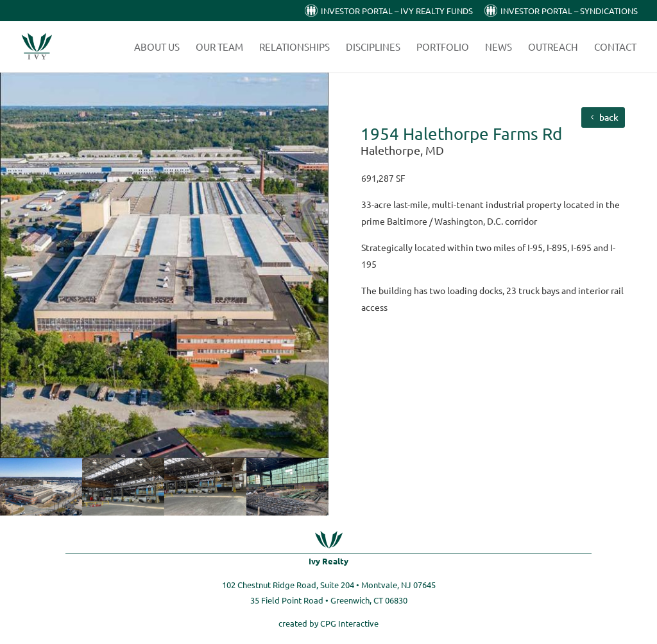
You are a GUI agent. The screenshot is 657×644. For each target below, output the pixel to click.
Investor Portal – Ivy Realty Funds (397, 11)
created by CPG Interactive (328, 623)
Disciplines (373, 48)
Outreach (553, 48)
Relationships (294, 48)
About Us (157, 48)
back (609, 117)
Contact (615, 48)
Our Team (219, 48)
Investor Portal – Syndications (569, 11)
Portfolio (443, 48)
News (499, 48)
